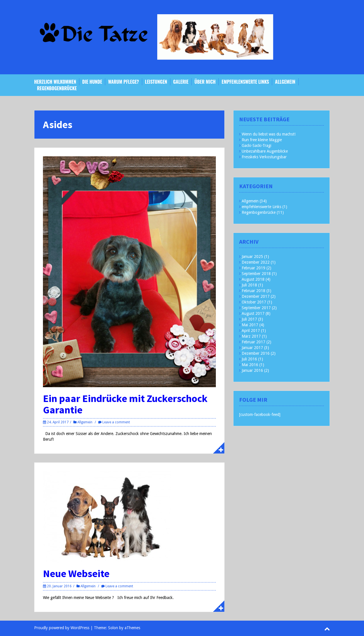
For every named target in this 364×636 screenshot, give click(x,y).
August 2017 (253, 313)
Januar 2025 (252, 257)
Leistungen (156, 82)
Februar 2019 (254, 268)
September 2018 (256, 274)
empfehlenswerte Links (245, 82)
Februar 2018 (254, 291)
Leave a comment (116, 422)
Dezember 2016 (256, 353)
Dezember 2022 (256, 262)
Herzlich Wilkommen (55, 82)
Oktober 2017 (254, 302)
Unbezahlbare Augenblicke (265, 151)
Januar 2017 (252, 348)
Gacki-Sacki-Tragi (257, 145)
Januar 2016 (252, 370)
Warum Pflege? (123, 82)
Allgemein (285, 82)
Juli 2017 (249, 319)
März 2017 (251, 336)
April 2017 (251, 331)
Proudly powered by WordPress (62, 628)
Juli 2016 (249, 359)
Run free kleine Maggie (262, 140)
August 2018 (253, 279)
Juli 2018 (249, 285)
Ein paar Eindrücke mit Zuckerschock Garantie (125, 404)
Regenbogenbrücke (57, 88)
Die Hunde (92, 82)
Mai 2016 (250, 365)
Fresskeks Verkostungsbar (264, 157)
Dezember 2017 (256, 296)
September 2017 (256, 308)
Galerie (181, 82)
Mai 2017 (250, 325)
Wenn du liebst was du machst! (269, 134)
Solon (113, 628)
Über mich (205, 82)
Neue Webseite (76, 574)
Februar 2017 (254, 342)
